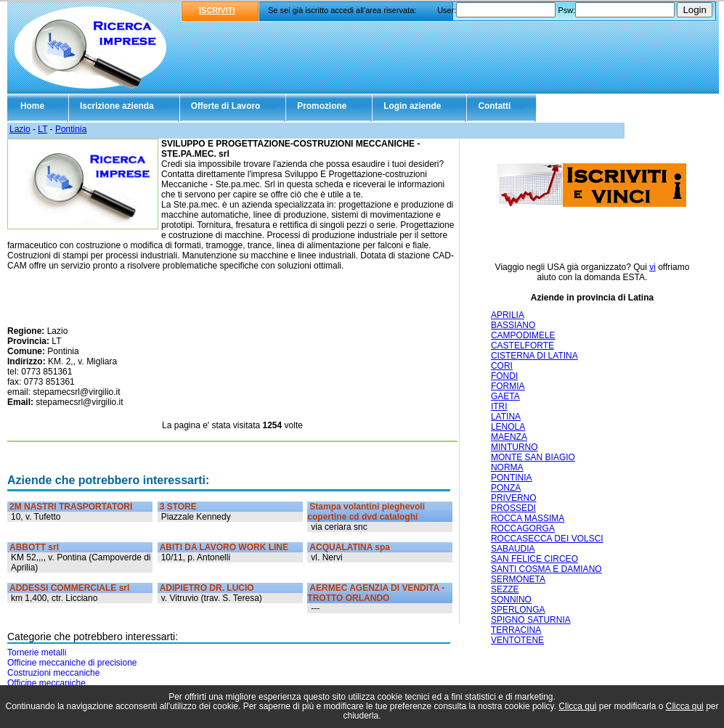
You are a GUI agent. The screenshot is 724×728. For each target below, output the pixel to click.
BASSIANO (513, 325)
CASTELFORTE (522, 345)
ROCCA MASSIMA (528, 518)
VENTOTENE (517, 640)
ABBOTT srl (34, 547)
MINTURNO (514, 447)
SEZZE (505, 589)
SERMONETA (518, 579)
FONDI (504, 376)
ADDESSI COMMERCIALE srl (69, 588)
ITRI (499, 406)
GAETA (505, 396)
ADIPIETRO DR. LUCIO (207, 588)
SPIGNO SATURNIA (531, 620)
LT (42, 129)
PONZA (506, 488)
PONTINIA (512, 478)
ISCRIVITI (217, 10)
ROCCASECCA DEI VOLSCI (547, 539)
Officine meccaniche (46, 683)
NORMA (507, 467)
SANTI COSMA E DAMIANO (546, 569)
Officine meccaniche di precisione (72, 663)
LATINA (506, 417)
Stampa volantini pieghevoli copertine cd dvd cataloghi (366, 512)
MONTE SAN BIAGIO (533, 457)
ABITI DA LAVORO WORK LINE (224, 547)
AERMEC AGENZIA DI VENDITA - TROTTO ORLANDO (376, 593)
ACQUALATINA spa (350, 547)
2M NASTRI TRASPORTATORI (71, 507)
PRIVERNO (514, 498)
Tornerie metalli (37, 653)
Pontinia (71, 129)
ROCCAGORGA (523, 528)
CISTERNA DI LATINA (534, 356)
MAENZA (509, 437)
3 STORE (178, 507)
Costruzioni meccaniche (53, 673)
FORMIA (508, 386)
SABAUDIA (513, 549)
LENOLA (508, 427)
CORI (502, 366)
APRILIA (508, 315)
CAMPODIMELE (523, 335)
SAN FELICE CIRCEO (534, 559)
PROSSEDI (513, 508)
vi (652, 267)
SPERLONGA (518, 610)
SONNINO (511, 600)
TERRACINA (516, 630)
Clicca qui (577, 706)
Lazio (20, 129)
